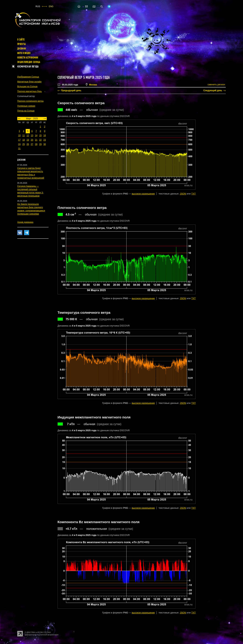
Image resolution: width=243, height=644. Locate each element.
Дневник (22, 49)
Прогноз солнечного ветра (30, 101)
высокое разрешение (143, 194)
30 (45, 144)
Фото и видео (24, 53)
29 (40, 144)
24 (19, 144)
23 (45, 140)
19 (28, 140)
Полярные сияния (26, 106)
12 (28, 135)
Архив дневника (25, 222)
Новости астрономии (28, 58)
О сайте (21, 40)
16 (45, 135)
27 (32, 144)
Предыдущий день (71, 90)
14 (36, 135)
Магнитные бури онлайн (29, 82)
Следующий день (213, 90)
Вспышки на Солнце (27, 87)
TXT (193, 194)
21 (36, 140)
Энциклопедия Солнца (29, 62)
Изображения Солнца (28, 77)
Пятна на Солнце (26, 111)
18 (23, 140)
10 (19, 135)
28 (36, 144)
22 (40, 140)
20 (32, 140)
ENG (51, 6)
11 (23, 135)
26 (28, 144)
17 (19, 140)
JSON (183, 194)
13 (32, 135)
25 (23, 144)
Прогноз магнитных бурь (29, 91)
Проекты (21, 44)
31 (19, 149)
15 (40, 135)
